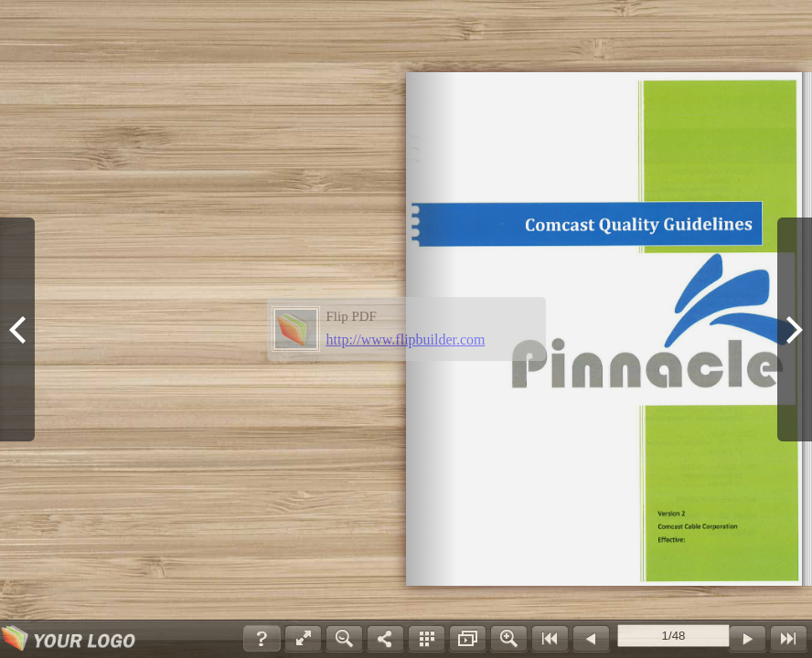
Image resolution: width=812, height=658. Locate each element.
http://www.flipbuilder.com (406, 340)
